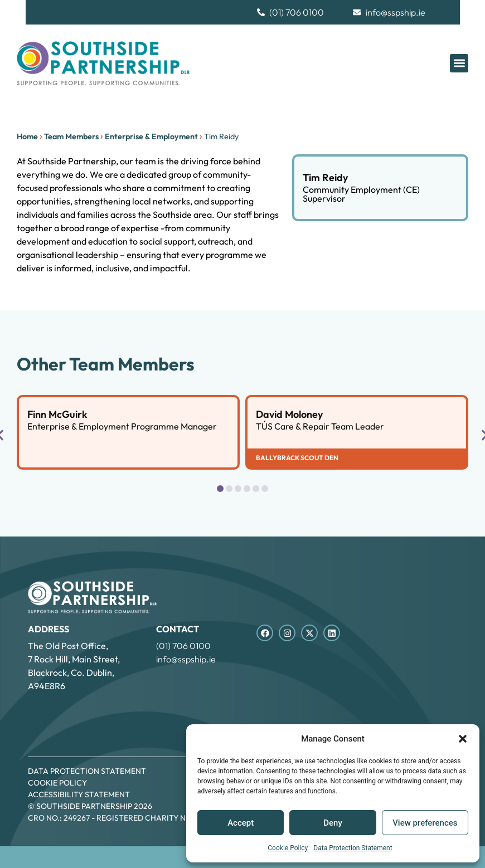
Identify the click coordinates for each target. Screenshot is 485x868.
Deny (333, 823)
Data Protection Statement (353, 848)
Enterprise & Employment (151, 136)
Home (27, 136)
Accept (241, 823)
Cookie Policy (288, 848)
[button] (463, 739)
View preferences (425, 823)
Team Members (71, 136)
